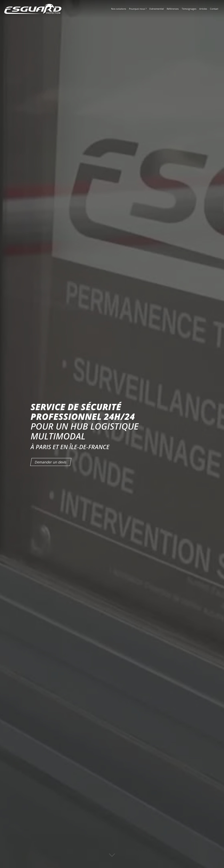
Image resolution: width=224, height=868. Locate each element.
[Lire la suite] (112, 857)
